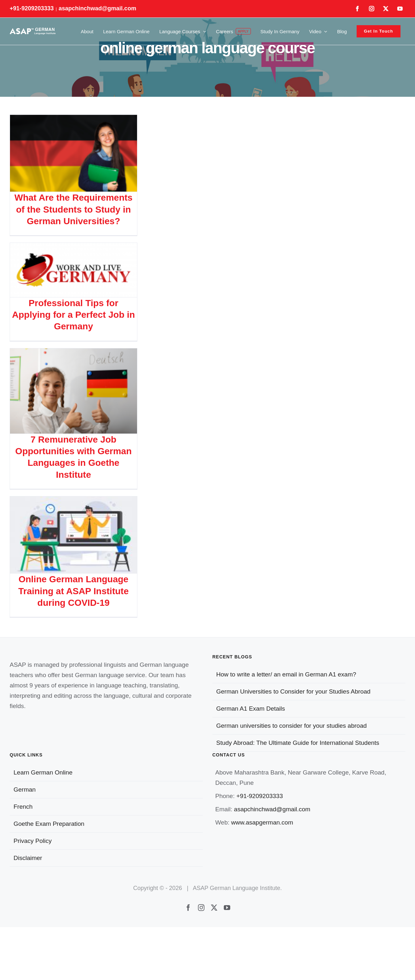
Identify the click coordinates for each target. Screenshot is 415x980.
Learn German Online (43, 772)
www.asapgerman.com (262, 822)
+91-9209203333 (260, 796)
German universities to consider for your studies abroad (292, 726)
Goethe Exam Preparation (49, 824)
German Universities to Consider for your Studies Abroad (293, 691)
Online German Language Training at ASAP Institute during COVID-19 (74, 591)
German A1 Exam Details (251, 709)
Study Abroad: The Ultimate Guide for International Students (298, 743)
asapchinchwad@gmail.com (98, 8)
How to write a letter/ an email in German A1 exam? (286, 674)
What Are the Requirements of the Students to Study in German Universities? (74, 209)
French (23, 807)
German (25, 790)
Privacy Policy (33, 841)
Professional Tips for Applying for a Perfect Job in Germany (73, 315)
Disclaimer (28, 858)
